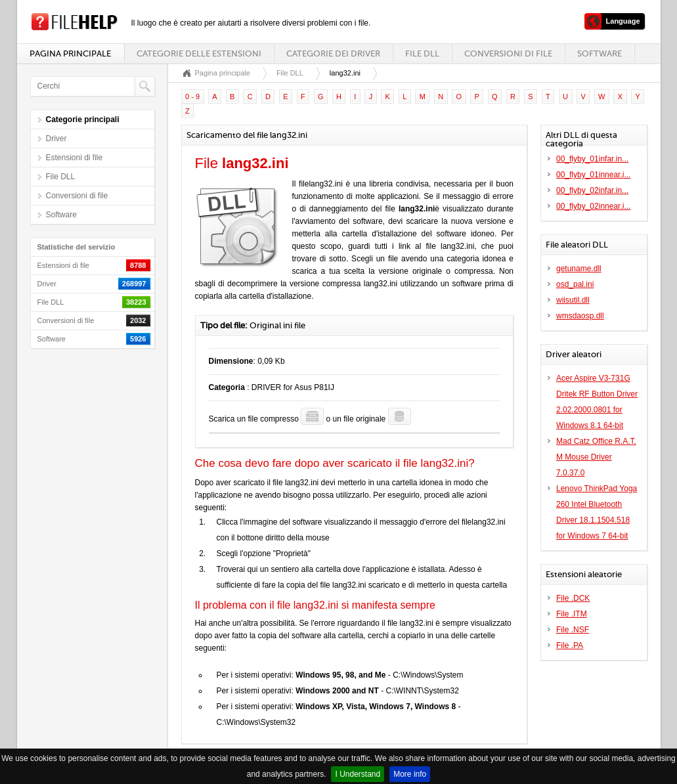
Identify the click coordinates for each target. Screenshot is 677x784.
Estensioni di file (75, 158)
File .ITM (572, 614)
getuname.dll (579, 269)
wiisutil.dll (573, 300)
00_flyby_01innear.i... (593, 175)
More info (410, 774)
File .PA (570, 645)
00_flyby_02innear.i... (593, 206)
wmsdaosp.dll (580, 316)
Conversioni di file (508, 54)
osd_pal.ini (575, 284)
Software (600, 54)
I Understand (358, 774)
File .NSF (573, 630)
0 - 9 (192, 97)
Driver (56, 139)
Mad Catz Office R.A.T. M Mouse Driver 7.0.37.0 (596, 457)
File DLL (422, 54)
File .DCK (573, 598)
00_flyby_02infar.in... (592, 190)
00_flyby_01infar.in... (592, 159)
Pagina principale (70, 54)
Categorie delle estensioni (199, 54)
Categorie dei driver (333, 54)
